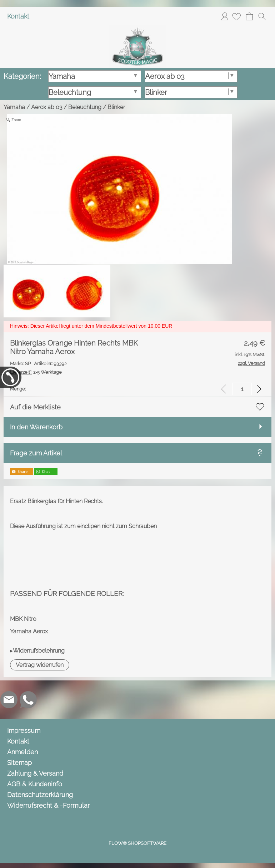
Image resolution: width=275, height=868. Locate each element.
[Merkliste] (236, 16)
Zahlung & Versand (35, 773)
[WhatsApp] (28, 700)
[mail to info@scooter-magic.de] (9, 700)
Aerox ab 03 (47, 107)
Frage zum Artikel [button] (36, 453)
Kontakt (18, 16)
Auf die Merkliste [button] (35, 407)
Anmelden (225, 16)
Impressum (24, 731)
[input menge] (242, 389)
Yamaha (14, 107)
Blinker (116, 107)
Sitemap (19, 763)
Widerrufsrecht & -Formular (48, 805)
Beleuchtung (85, 107)
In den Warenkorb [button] (36, 427)
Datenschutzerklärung (40, 795)
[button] (262, 16)
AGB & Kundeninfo (35, 784)
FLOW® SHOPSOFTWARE (137, 843)
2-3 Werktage (36, 372)
